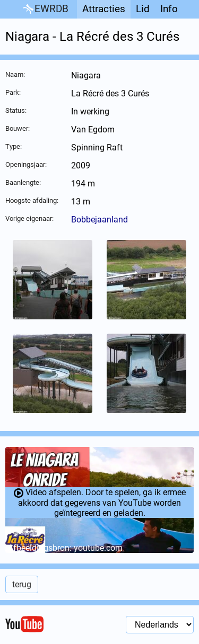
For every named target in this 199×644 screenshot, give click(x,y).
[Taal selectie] (160, 625)
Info (169, 9)
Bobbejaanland (99, 220)
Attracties (104, 9)
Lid (143, 9)
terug (22, 584)
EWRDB (45, 9)
